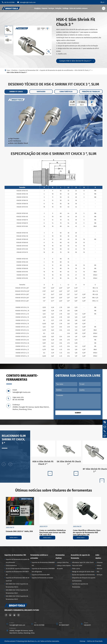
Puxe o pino (76, 569)
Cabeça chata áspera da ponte (64, 567)
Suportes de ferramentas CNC (15, 555)
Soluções (58, 8)
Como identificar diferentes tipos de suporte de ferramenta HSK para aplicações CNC (87, 532)
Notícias (99, 569)
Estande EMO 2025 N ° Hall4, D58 (19, 531)
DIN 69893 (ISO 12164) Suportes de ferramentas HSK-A (17, 585)
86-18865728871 (64, 625)
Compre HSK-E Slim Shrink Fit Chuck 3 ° (77, 61)
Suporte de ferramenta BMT (41, 575)
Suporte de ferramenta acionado (42, 578)
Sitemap (82, 641)
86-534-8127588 (8, 2)
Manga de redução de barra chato (83, 572)
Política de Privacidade (95, 641)
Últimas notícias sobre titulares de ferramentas (54, 490)
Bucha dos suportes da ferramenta (83, 575)
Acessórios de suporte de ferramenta (80, 557)
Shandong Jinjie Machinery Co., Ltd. (29, 641)
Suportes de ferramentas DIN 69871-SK (18, 573)
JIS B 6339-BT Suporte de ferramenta (18, 569)
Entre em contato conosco (78, 8)
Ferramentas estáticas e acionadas (39, 557)
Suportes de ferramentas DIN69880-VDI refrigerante (43, 570)
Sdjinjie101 (87, 625)
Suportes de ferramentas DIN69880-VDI (43, 564)
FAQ (98, 572)
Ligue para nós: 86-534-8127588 (18, 398)
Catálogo (65, 8)
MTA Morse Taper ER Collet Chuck (83, 562)
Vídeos (99, 566)
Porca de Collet (77, 566)
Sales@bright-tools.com (26, 2)
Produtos (38, 8)
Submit (78, 413)
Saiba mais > (14, 537)
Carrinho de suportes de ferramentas (80, 585)
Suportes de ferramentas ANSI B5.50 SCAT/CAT (18, 579)
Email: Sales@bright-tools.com (21, 391)
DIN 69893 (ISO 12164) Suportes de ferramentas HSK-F (17, 592)
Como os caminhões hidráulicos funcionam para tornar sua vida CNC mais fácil (53, 532)
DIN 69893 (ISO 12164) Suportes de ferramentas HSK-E (17, 598)
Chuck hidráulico (11, 566)
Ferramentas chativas (60, 557)
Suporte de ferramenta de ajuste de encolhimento (18, 561)
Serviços (51, 8)
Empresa (45, 8)
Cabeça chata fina (63, 562)
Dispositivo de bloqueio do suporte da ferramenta (84, 579)
